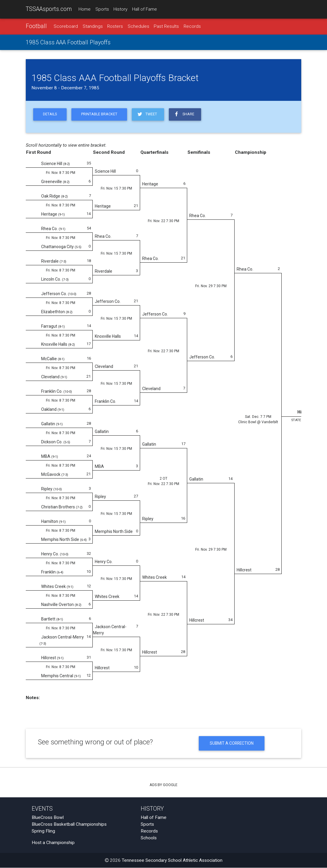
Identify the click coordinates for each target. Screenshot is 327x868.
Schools (149, 838)
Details (50, 115)
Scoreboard (66, 26)
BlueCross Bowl (48, 818)
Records (192, 26)
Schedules (138, 26)
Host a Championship (53, 843)
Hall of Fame (145, 9)
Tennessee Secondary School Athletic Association (172, 861)
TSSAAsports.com (49, 9)
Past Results (166, 26)
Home (85, 9)
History (120, 9)
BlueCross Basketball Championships (69, 825)
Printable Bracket (99, 115)
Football (36, 26)
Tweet (147, 114)
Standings (93, 26)
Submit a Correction (232, 743)
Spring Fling (43, 831)
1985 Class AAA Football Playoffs (68, 42)
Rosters (115, 26)
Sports (102, 9)
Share (184, 114)
